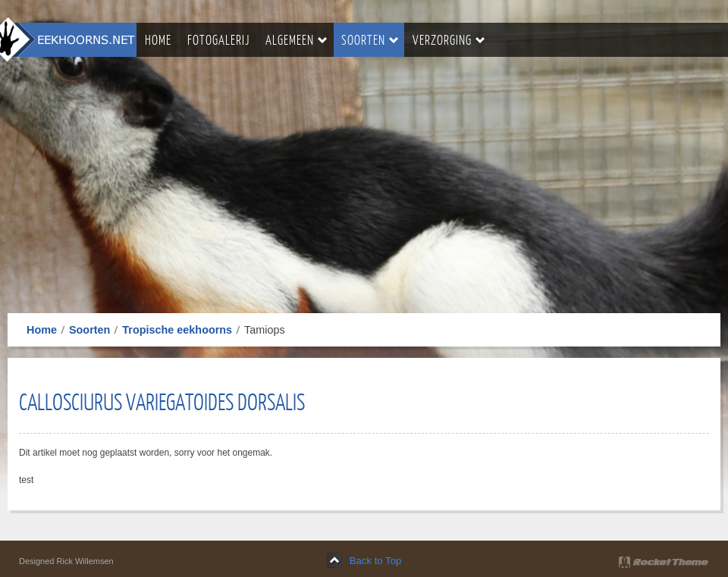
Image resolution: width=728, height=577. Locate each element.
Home (42, 330)
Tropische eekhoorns (177, 330)
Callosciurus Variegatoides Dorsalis (162, 401)
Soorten (89, 330)
